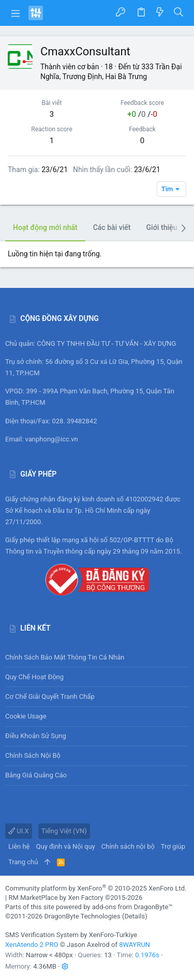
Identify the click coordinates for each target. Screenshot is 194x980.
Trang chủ (23, 862)
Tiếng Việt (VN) (64, 831)
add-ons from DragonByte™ (132, 907)
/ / (142, 114)
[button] (16, 13)
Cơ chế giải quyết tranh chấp (50, 696)
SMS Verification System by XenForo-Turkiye (71, 935)
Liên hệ (19, 846)
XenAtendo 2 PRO (32, 945)
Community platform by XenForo (96, 888)
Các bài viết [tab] (112, 227)
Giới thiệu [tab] (162, 227)
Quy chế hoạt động (97, 677)
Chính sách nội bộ (33, 755)
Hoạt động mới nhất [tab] (45, 227)
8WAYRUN (135, 945)
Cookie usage (26, 716)
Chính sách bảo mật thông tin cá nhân (97, 657)
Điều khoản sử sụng (36, 736)
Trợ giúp (173, 846)
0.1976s (147, 955)
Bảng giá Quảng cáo (36, 775)
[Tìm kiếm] (179, 13)
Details (135, 916)
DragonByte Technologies (82, 916)
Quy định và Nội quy (66, 846)
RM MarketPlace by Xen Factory (75, 898)
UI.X (19, 831)
